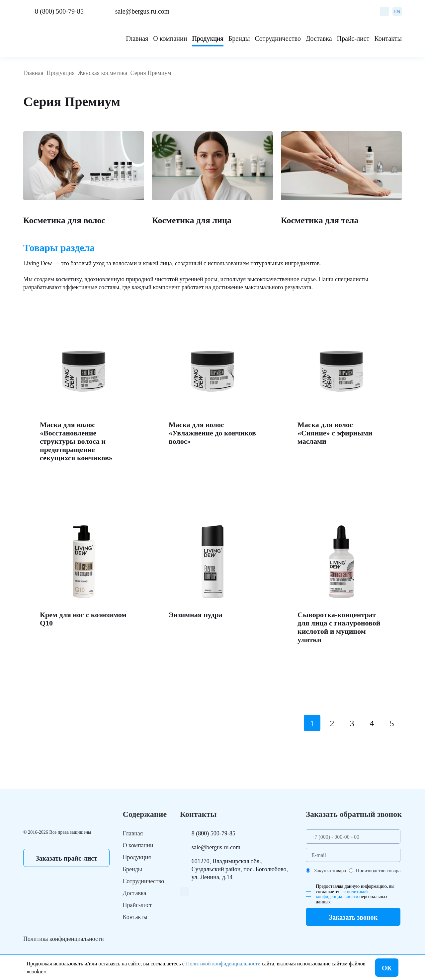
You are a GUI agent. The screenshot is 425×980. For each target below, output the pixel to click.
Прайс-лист (353, 38)
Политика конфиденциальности (64, 939)
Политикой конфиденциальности (223, 964)
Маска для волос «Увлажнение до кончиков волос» (212, 433)
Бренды (239, 38)
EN (397, 12)
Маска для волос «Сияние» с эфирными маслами (335, 433)
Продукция (208, 38)
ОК (387, 968)
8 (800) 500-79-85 (59, 11)
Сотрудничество (278, 38)
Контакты (388, 38)
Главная (137, 38)
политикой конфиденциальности (342, 894)
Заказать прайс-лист (66, 858)
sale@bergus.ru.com (142, 11)
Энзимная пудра (196, 615)
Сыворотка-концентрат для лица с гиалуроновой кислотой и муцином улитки (339, 627)
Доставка (319, 38)
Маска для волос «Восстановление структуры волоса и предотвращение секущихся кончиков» (76, 441)
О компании (170, 38)
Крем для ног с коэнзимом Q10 (83, 619)
